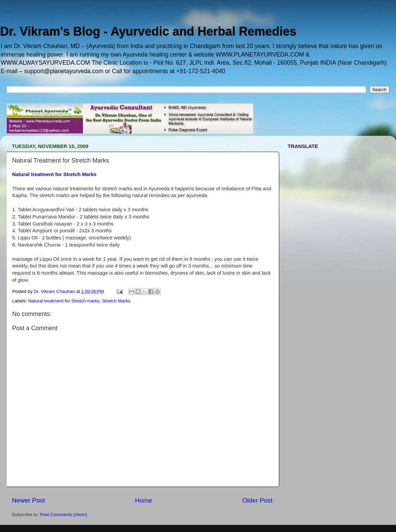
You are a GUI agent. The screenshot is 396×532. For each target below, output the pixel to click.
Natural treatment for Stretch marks (64, 301)
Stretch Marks (116, 301)
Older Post (257, 500)
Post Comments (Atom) (64, 515)
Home (144, 500)
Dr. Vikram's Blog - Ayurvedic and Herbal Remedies (148, 31)
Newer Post (28, 500)
